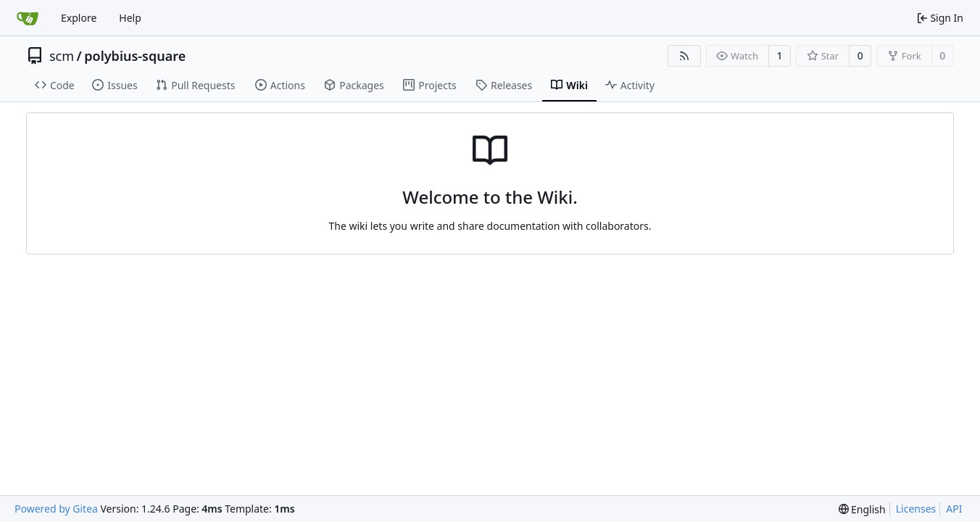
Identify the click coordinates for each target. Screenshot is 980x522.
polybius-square (135, 56)
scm (62, 56)
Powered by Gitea (56, 509)
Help (130, 18)
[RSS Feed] (684, 56)
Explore (79, 18)
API (954, 509)
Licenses (916, 509)
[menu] (862, 509)
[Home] (28, 18)
